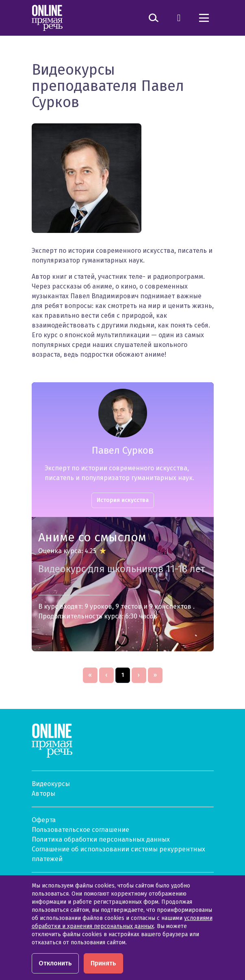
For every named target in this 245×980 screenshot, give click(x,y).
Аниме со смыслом (92, 537)
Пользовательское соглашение (80, 830)
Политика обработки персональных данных (101, 839)
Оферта (44, 820)
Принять (103, 963)
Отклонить (55, 963)
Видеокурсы (51, 784)
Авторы (43, 794)
